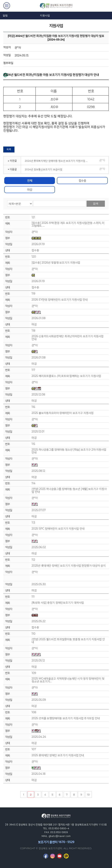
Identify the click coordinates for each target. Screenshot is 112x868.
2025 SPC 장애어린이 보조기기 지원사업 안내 (58, 529)
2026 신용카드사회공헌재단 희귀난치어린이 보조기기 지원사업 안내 (68, 338)
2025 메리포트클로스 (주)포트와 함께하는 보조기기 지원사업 (66, 376)
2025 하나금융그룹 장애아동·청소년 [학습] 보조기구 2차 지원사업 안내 (69, 451)
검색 (96, 203)
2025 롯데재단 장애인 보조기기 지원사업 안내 (58, 755)
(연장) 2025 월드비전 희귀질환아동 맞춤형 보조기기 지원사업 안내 (68, 641)
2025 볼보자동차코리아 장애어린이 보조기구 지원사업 (63, 413)
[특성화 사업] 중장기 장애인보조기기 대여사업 (58, 603)
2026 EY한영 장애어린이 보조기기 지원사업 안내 (60, 300)
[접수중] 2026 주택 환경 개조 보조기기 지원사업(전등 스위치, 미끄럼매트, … (68, 224)
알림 (5, 15)
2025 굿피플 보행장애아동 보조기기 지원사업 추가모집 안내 (66, 718)
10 (88, 795)
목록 (9, 149)
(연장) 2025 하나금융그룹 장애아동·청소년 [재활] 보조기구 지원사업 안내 (69, 490)
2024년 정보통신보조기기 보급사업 (43, 169)
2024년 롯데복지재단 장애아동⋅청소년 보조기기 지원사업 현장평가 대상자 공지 (58, 161)
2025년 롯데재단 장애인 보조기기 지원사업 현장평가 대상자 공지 (69, 566)
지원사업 (45, 15)
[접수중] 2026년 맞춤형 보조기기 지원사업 (56, 263)
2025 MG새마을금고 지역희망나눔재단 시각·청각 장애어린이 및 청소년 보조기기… (68, 680)
